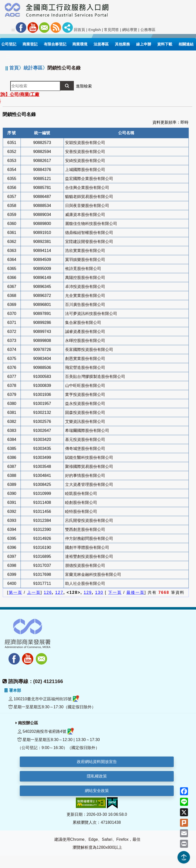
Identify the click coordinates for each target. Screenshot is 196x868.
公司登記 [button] (9, 44)
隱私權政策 (97, 776)
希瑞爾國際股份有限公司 (87, 431)
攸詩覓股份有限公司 (83, 269)
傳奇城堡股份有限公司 (85, 448)
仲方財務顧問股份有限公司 (89, 538)
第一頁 (16, 592)
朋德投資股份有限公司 (85, 565)
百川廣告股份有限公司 (85, 305)
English (95, 30)
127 (59, 592)
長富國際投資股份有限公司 (89, 350)
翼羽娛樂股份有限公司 (85, 260)
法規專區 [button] (101, 44)
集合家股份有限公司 (83, 323)
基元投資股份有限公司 (85, 439)
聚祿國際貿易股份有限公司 (89, 466)
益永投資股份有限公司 (85, 404)
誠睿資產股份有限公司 (85, 332)
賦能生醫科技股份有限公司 (89, 457)
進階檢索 (84, 86)
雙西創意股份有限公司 (85, 529)
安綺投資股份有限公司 (85, 161)
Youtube (33, 27)
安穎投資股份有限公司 (85, 143)
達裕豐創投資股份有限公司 (89, 556)
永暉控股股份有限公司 (85, 341)
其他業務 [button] (122, 44)
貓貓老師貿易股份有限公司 (89, 197)
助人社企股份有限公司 (85, 583)
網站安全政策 (97, 791)
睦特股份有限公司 (81, 511)
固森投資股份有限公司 (85, 413)
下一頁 (115, 592)
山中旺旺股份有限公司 (85, 386)
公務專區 (148, 30)
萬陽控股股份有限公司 (85, 278)
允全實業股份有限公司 (85, 296)
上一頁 (34, 592)
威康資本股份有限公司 (85, 215)
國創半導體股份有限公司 (87, 547)
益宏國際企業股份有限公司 (89, 179)
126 (48, 592)
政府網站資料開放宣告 (97, 762)
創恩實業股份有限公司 (85, 359)
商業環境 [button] (80, 44)
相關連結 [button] (186, 44)
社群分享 (68, 27)
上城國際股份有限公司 (85, 170)
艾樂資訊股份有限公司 (85, 422)
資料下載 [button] (165, 44)
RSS (56, 27)
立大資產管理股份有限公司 (89, 484)
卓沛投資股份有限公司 (85, 287)
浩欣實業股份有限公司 (85, 251)
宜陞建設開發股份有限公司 (89, 242)
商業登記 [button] (30, 44)
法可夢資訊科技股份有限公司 (91, 314)
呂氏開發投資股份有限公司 (89, 520)
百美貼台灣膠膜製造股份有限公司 (95, 377)
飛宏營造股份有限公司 (85, 368)
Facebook (21, 27)
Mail (44, 27)
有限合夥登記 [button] (55, 44)
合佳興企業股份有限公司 (87, 188)
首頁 (14, 68)
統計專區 (33, 68)
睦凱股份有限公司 (81, 493)
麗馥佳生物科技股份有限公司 (91, 224)
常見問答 (111, 30)
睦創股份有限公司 (81, 502)
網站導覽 (130, 30)
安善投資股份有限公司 (85, 152)
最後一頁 (135, 592)
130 (99, 592)
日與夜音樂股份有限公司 (87, 206)
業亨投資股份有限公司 (85, 395)
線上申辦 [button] (144, 44)
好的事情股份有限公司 (85, 475)
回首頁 (79, 30)
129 (88, 592)
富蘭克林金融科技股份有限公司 (93, 574)
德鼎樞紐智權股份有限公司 (89, 233)
